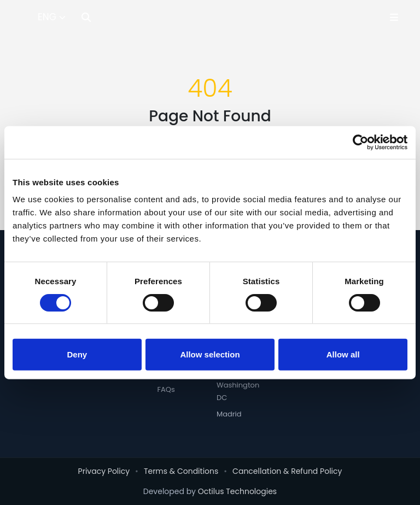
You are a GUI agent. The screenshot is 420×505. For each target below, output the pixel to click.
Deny (77, 354)
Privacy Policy (104, 471)
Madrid (229, 414)
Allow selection (210, 354)
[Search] (86, 17)
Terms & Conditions (181, 471)
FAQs (166, 389)
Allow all (343, 354)
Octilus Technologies (237, 491)
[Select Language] (52, 17)
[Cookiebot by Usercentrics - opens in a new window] (360, 143)
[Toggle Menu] (394, 17)
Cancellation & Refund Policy (287, 471)
